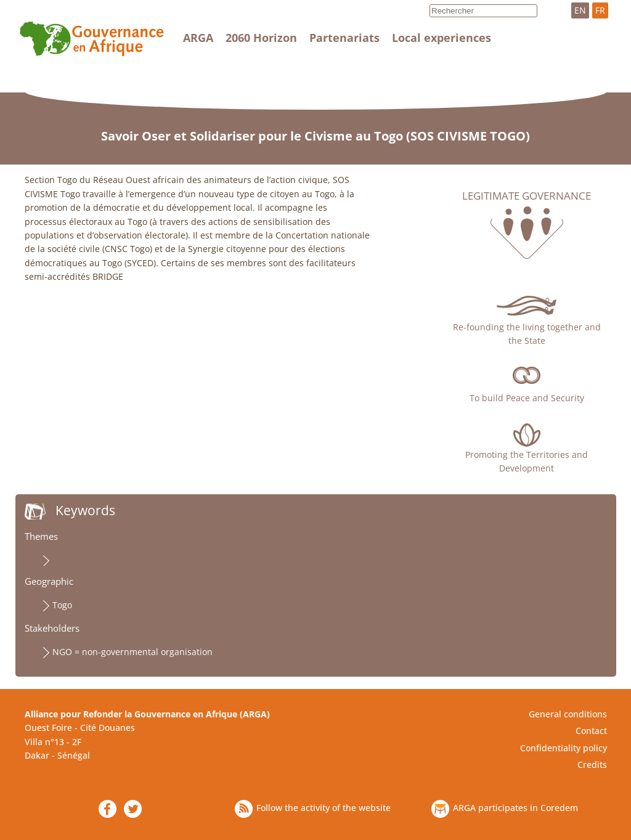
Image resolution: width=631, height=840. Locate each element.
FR (600, 10)
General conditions (568, 714)
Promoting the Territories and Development (527, 461)
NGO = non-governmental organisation (132, 652)
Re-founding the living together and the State (527, 334)
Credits (592, 765)
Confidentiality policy (564, 748)
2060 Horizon (261, 38)
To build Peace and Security (527, 398)
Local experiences (442, 38)
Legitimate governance (527, 196)
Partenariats (344, 38)
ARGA (198, 38)
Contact (591, 731)
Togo (62, 605)
